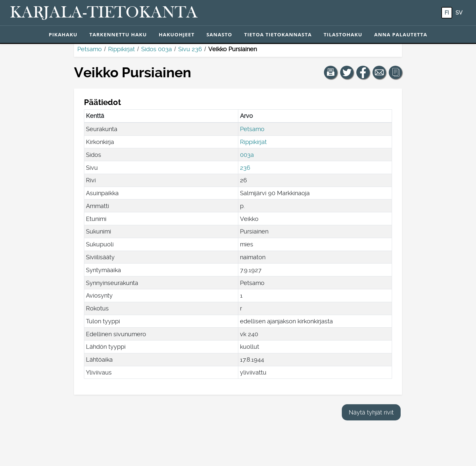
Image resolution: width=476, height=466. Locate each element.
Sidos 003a (157, 49)
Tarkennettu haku (118, 34)
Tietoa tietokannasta (278, 34)
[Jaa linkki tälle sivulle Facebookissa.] (363, 72)
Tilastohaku (343, 34)
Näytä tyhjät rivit (371, 412)
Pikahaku (63, 34)
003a (247, 155)
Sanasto (219, 34)
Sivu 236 (190, 49)
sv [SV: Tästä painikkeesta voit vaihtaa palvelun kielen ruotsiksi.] (459, 13)
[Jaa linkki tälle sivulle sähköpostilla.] (379, 72)
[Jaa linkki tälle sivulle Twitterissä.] (347, 72)
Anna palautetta (401, 34)
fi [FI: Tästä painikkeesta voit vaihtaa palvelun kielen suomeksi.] (447, 13)
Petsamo (90, 49)
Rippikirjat (121, 49)
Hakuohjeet (177, 34)
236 (245, 168)
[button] (331, 72)
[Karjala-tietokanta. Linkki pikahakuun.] (104, 13)
